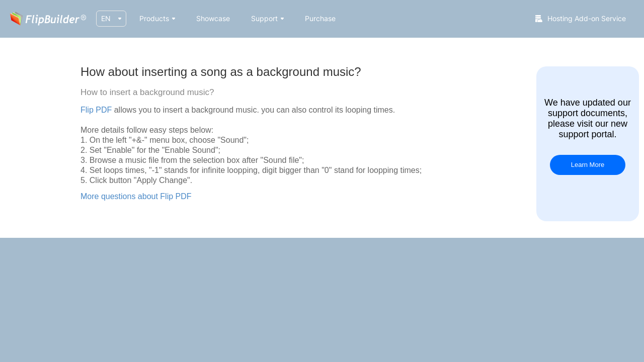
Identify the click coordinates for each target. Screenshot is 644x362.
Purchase (320, 18)
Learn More (588, 165)
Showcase (213, 18)
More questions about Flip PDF (136, 196)
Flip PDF (96, 110)
